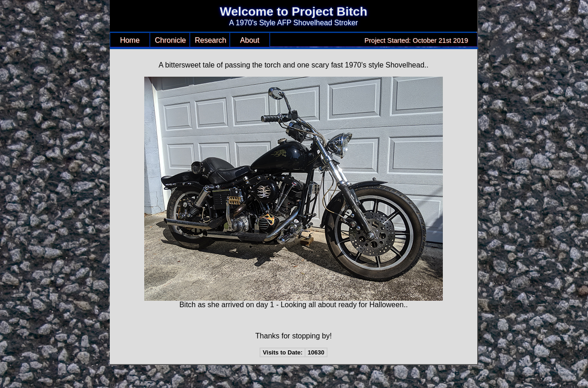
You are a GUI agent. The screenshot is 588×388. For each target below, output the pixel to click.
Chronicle (170, 40)
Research (210, 40)
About (250, 40)
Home (130, 40)
